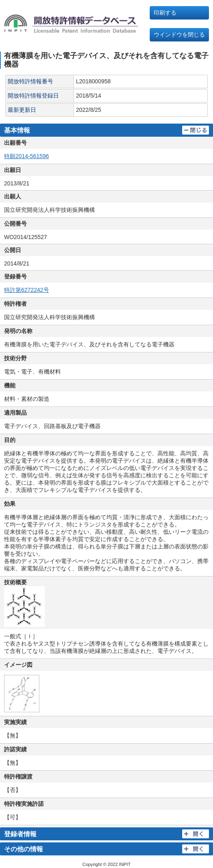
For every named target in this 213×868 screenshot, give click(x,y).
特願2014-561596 (27, 156)
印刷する (165, 13)
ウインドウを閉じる (179, 35)
